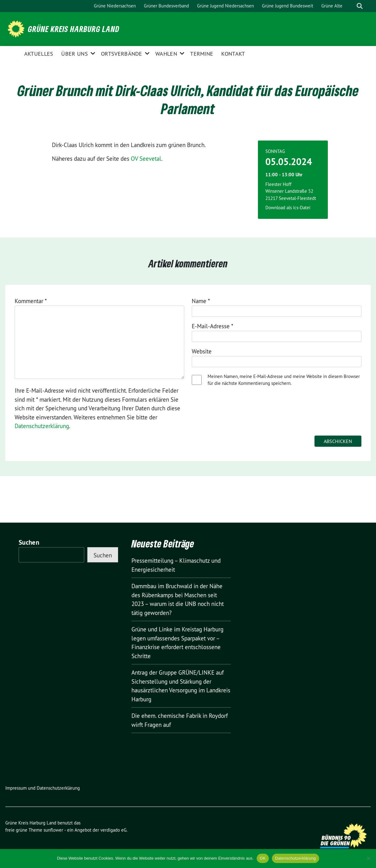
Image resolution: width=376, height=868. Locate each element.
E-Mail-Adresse (213, 326)
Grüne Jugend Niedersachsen (225, 6)
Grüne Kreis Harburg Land (74, 29)
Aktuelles (39, 54)
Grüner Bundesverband (166, 6)
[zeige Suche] (360, 6)
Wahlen (166, 54)
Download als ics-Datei (288, 208)
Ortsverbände (122, 54)
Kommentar (31, 301)
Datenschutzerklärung (42, 426)
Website (202, 351)
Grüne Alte (332, 6)
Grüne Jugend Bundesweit (288, 6)
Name (201, 301)
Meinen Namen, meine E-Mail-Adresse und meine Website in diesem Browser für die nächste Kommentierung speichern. (284, 380)
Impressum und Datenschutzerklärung (43, 788)
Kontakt (233, 54)
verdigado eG (113, 830)
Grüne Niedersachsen (115, 6)
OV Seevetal (146, 159)
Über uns (74, 54)
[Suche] (351, 6)
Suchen (29, 542)
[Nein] (368, 858)
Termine (202, 54)
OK (263, 858)
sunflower (53, 830)
